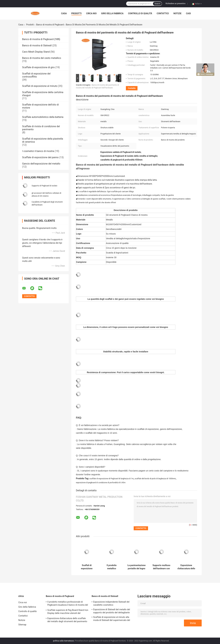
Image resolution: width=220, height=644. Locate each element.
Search (157, 4)
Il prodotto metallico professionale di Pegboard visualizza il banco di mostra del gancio (112, 567)
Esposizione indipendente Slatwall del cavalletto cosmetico (111, 603)
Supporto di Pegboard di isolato (44, 186)
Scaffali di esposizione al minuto (40, 86)
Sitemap (22, 625)
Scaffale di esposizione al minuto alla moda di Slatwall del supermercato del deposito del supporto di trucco (112, 619)
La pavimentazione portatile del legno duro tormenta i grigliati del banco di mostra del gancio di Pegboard (137, 567)
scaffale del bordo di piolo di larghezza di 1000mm (155, 479)
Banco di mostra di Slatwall (37, 45)
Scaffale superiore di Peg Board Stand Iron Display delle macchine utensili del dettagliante (68, 612)
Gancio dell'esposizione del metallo (41, 164)
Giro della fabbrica (112, 13)
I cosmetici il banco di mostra (38, 151)
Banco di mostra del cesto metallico (42, 58)
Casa (64, 13)
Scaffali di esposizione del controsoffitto (36, 75)
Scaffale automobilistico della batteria (43, 117)
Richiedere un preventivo (176, 4)
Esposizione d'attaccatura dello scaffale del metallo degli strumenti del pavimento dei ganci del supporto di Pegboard (186, 567)
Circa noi (91, 13)
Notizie (177, 13)
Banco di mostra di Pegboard (50, 25)
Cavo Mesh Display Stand (36, 52)
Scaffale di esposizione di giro (38, 67)
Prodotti (77, 13)
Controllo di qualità (140, 13)
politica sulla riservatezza (63, 641)
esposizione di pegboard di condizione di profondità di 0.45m (101, 483)
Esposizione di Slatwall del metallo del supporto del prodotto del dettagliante (112, 611)
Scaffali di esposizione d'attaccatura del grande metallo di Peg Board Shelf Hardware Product (87, 567)
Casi (188, 13)
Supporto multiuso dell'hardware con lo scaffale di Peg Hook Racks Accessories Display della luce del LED (161, 567)
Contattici (163, 13)
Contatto (132, 88)
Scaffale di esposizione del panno (40, 157)
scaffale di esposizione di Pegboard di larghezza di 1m (112, 479)
